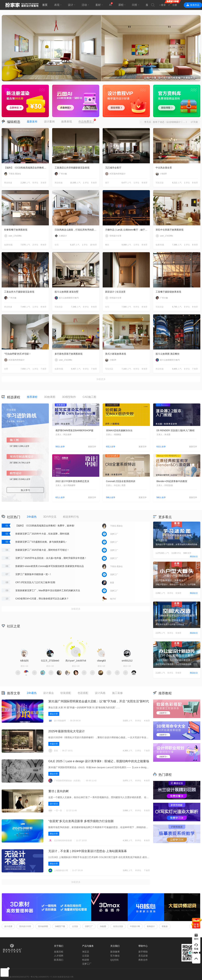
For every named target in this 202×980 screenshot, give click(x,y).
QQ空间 (114, 960)
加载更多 (101, 379)
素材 (98, 5)
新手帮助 (143, 952)
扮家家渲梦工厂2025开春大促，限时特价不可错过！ (42, 550)
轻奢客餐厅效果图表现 (16, 230)
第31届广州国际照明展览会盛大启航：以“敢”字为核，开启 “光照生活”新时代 (99, 701)
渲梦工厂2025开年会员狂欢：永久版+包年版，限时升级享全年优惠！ (51, 558)
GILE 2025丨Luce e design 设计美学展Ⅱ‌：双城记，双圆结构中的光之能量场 (99, 761)
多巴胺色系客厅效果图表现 (69, 354)
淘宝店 (86, 952)
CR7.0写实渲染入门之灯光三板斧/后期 (35, 582)
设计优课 (8, 926)
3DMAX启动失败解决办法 (119, 430)
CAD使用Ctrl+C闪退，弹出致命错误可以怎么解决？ (42, 599)
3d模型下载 (60, 926)
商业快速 (8, 183)
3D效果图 (50, 397)
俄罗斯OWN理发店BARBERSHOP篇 (74, 430)
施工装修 (117, 693)
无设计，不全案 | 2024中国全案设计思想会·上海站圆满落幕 (88, 851)
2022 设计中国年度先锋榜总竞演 (72, 481)
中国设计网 (135, 926)
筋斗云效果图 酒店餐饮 (168, 354)
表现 (57, 5)
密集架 (165, 926)
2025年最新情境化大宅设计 (67, 731)
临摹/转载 (8, 245)
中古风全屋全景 (164, 168)
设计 (71, 5)
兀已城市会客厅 (113, 168)
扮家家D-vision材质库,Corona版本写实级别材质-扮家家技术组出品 (50, 566)
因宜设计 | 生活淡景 (115, 292)
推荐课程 (32, 397)
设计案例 (49, 122)
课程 (121, 5)
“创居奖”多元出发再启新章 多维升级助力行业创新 (81, 821)
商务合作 (143, 960)
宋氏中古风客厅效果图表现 (170, 230)
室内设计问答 (25, 926)
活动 (84, 5)
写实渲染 (160, 183)
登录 (163, 5)
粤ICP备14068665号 (40, 977)
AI (110, 5)
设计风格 (100, 693)
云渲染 (75, 926)
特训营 (86, 960)
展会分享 (54, 714)
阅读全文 (194, 557)
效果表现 (67, 122)
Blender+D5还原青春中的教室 (172, 481)
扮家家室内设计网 (22, 5)
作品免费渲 (86, 122)
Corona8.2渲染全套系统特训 (121, 481)
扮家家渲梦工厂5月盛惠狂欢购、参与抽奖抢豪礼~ (41, 542)
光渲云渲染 (118, 926)
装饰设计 (151, 926)
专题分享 (54, 744)
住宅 (57, 245)
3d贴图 (103, 926)
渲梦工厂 (89, 926)
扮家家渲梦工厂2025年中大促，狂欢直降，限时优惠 (42, 534)
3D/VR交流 (50, 517)
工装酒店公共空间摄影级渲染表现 (72, 168)
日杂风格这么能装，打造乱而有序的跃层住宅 (77, 230)
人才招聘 (59, 956)
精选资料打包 (71, 517)
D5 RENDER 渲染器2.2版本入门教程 (176, 430)
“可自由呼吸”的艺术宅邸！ (18, 354)
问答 (135, 5)
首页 (45, 5)
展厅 (107, 183)
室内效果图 (43, 926)
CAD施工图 (89, 397)
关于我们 (59, 946)
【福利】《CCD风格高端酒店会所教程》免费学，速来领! (26, 168)
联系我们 (59, 960)
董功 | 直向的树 (59, 791)
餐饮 (107, 245)
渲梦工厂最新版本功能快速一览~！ (33, 574)
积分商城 (128, 626)
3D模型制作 (69, 397)
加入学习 (25, 490)
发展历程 (59, 952)
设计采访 (54, 804)
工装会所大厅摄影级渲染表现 (19, 292)
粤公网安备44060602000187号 (15, 977)
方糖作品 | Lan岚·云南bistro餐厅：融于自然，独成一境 (127, 230)
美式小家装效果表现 (116, 354)
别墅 (6, 369)
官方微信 (115, 956)
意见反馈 (143, 956)
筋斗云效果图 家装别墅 (67, 292)
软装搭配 (66, 693)
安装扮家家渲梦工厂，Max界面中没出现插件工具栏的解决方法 (48, 590)
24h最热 (32, 517)
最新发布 (32, 122)
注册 (175, 5)
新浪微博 (115, 952)
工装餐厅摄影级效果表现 (168, 292)
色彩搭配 (83, 693)
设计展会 (49, 693)
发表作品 (195, 5)
